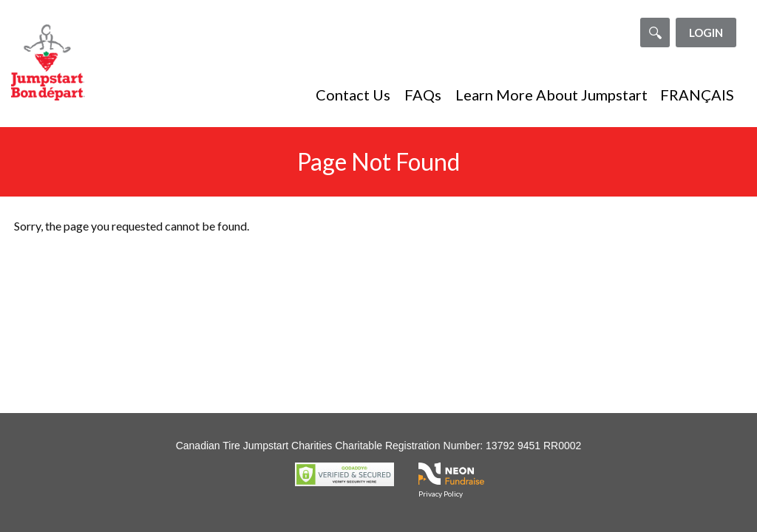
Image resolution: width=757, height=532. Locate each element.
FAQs (423, 95)
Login (706, 33)
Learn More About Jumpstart (551, 95)
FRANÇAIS (697, 95)
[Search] (655, 33)
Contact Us (353, 95)
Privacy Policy (441, 494)
